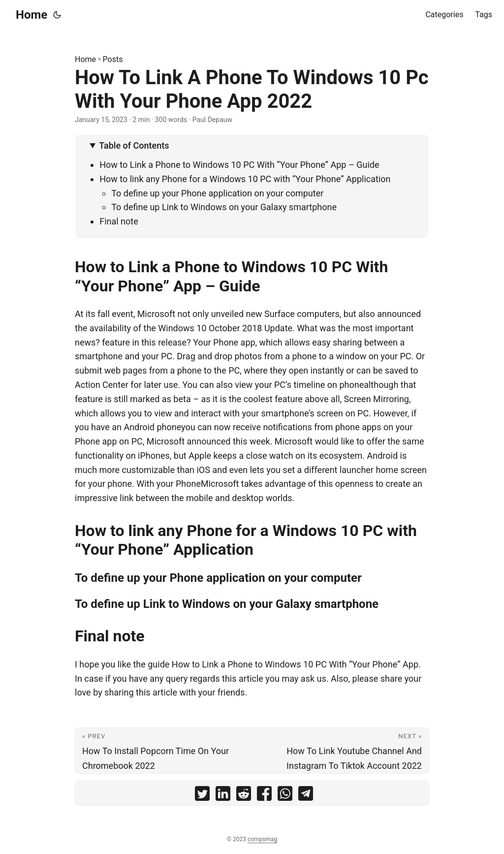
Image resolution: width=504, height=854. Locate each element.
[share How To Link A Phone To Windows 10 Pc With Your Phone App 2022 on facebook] (264, 796)
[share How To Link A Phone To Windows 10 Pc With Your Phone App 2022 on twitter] (202, 796)
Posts (113, 59)
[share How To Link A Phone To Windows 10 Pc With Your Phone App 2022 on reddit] (244, 796)
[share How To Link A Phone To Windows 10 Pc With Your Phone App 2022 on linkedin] (223, 796)
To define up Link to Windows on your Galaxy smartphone (224, 207)
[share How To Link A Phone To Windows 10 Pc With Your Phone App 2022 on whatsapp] (285, 796)
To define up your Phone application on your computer (217, 193)
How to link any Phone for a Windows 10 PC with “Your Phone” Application (245, 179)
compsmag (262, 839)
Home (31, 15)
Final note (119, 221)
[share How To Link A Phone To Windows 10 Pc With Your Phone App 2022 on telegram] (306, 796)
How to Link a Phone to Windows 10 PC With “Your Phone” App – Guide (239, 165)
